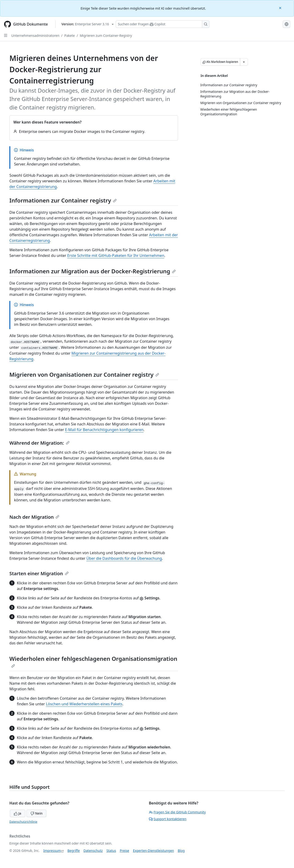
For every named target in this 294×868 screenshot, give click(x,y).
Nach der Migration (34, 517)
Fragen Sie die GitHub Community (177, 812)
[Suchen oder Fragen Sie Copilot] (163, 24)
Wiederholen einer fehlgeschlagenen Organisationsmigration (93, 661)
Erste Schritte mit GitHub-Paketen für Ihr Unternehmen (116, 256)
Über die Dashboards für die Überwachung (124, 558)
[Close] (281, 8)
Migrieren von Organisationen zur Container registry (84, 374)
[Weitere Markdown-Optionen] (244, 62)
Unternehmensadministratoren (35, 36)
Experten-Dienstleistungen (153, 851)
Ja (18, 813)
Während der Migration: (39, 443)
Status (111, 851)
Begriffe (74, 851)
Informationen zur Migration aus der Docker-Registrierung (93, 271)
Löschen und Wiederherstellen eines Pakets (84, 704)
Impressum (52, 851)
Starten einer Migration (39, 573)
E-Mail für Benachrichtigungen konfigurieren (104, 430)
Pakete (70, 36)
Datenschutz (93, 851)
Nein (36, 813)
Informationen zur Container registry (63, 200)
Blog (181, 851)
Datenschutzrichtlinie (23, 822)
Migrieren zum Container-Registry (106, 36)
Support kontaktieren (168, 819)
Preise (124, 851)
